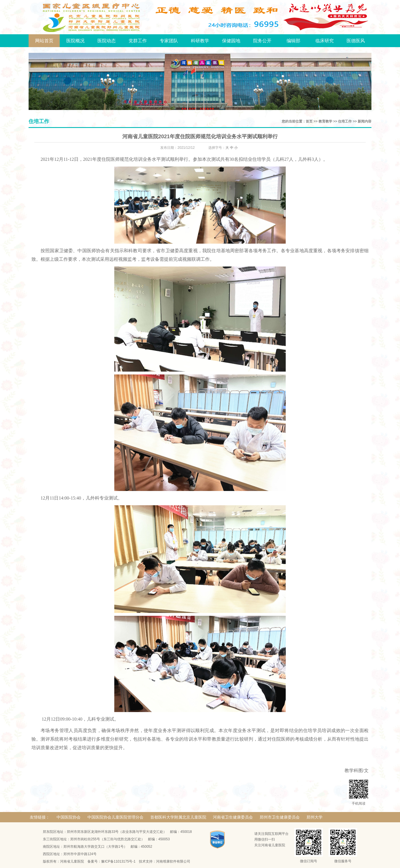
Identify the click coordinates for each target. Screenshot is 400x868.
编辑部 (293, 41)
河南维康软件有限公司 (173, 861)
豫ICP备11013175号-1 (118, 861)
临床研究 (325, 41)
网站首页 (44, 41)
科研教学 (200, 41)
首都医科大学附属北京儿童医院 (178, 817)
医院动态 (107, 41)
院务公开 (262, 41)
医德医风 (356, 41)
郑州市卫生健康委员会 (280, 817)
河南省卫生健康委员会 (233, 817)
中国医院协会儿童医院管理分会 (115, 817)
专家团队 (169, 41)
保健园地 (231, 41)
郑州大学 (315, 817)
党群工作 (138, 41)
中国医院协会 (69, 817)
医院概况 (75, 41)
